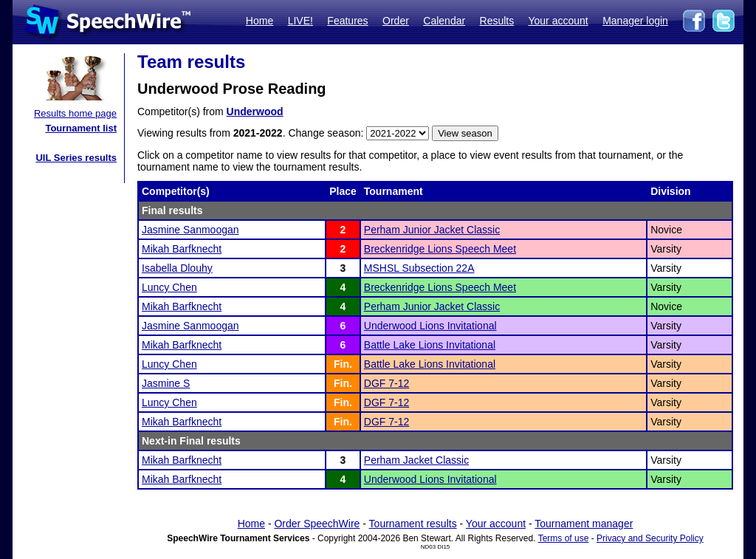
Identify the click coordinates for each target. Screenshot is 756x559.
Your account (558, 21)
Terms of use (564, 538)
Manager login (635, 21)
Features (347, 21)
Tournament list (81, 128)
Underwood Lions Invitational (430, 326)
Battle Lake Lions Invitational (430, 345)
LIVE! (300, 21)
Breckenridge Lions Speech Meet (440, 249)
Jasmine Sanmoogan (190, 230)
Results (497, 21)
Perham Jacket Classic (416, 460)
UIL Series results (76, 158)
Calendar (444, 21)
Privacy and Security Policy (650, 538)
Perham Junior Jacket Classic (432, 230)
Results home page (75, 113)
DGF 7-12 (386, 383)
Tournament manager (584, 524)
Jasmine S (166, 383)
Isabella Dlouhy (177, 268)
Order (396, 21)
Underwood (255, 112)
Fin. (343, 364)
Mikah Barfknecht (182, 249)
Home (260, 21)
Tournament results (413, 524)
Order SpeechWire (317, 524)
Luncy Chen (169, 287)
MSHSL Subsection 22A (419, 268)
